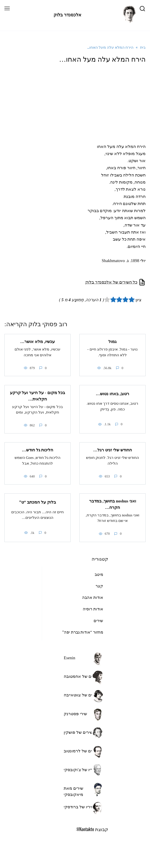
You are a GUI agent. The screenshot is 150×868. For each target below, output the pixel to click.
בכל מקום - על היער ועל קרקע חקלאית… (38, 396)
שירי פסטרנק (75, 714)
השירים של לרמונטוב (82, 751)
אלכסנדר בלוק (67, 15)
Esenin (69, 658)
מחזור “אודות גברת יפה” (83, 632)
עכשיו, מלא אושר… (37, 342)
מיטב (99, 575)
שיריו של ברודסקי (79, 807)
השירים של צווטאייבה (82, 695)
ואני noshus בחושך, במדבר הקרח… (113, 504)
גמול (112, 342)
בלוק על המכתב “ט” (37, 502)
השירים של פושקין (80, 732)
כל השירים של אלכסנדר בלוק (111, 282)
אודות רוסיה (93, 609)
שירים (98, 621)
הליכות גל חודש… (38, 450)
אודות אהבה (93, 598)
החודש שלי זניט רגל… (112, 450)
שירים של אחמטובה (81, 676)
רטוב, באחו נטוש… (112, 394)
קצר (99, 586)
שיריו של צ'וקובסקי (80, 770)
